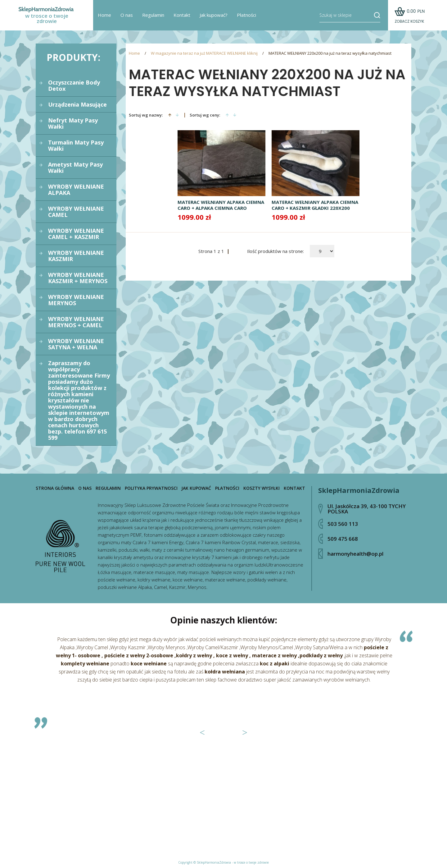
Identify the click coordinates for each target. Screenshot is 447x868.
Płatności (246, 16)
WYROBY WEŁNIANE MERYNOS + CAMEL (76, 322)
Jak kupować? (214, 16)
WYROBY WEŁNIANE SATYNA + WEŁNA (76, 344)
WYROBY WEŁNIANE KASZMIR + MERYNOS (78, 278)
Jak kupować (196, 488)
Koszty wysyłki (262, 488)
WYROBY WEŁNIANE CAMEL (76, 212)
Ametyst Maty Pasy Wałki (75, 168)
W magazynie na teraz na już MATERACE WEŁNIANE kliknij (204, 53)
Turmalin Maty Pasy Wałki (76, 145)
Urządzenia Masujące (77, 104)
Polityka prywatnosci (151, 488)
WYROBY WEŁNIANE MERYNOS (76, 300)
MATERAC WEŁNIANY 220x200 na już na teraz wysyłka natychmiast (330, 53)
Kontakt (182, 16)
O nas (127, 16)
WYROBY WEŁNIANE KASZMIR (76, 256)
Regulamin (153, 16)
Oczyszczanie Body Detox (74, 85)
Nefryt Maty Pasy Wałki (73, 123)
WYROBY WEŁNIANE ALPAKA (76, 190)
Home (104, 16)
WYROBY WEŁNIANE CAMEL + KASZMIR (76, 234)
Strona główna (55, 488)
